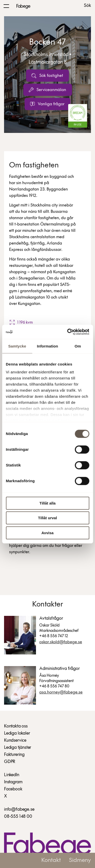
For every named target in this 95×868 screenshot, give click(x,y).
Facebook (13, 789)
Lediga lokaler (17, 733)
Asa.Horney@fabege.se (61, 692)
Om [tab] (78, 346)
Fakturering (14, 755)
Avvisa (48, 533)
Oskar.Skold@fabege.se (61, 642)
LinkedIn (12, 775)
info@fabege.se (19, 810)
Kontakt (51, 860)
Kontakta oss (16, 726)
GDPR (10, 762)
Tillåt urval (48, 518)
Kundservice (15, 741)
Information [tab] (48, 346)
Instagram (13, 782)
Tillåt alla (48, 503)
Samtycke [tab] (17, 346)
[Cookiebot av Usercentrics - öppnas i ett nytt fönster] (68, 332)
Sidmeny (80, 860)
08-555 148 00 (18, 817)
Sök (87, 6)
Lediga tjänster (18, 748)
